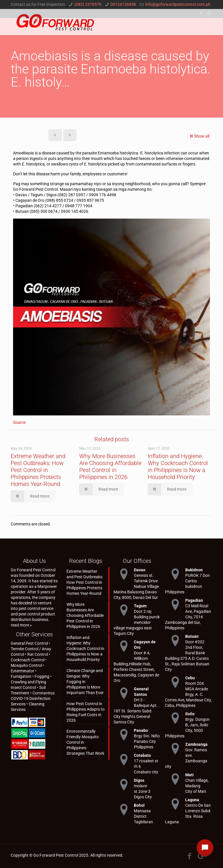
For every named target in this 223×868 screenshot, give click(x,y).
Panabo (141, 730)
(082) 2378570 (88, 4)
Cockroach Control (28, 660)
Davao (140, 570)
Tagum (140, 606)
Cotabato (142, 755)
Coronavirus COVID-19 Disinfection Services (33, 698)
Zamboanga (196, 744)
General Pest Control (29, 643)
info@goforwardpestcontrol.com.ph (178, 4)
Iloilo (190, 714)
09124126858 (123, 4)
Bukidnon (194, 570)
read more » (21, 625)
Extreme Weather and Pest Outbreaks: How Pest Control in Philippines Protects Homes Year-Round (38, 470)
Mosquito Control (26, 665)
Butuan (192, 636)
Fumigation (21, 676)
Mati (189, 775)
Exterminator (23, 671)
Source (19, 422)
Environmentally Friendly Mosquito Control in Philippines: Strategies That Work (85, 742)
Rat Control (38, 654)
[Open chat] (205, 848)
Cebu (190, 678)
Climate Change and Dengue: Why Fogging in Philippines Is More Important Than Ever (85, 682)
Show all (199, 136)
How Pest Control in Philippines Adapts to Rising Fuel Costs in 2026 (86, 712)
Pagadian (194, 600)
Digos (139, 780)
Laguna (192, 800)
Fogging (42, 676)
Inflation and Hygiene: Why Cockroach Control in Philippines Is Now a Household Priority (178, 467)
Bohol (139, 805)
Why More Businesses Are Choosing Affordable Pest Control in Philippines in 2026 (110, 467)
